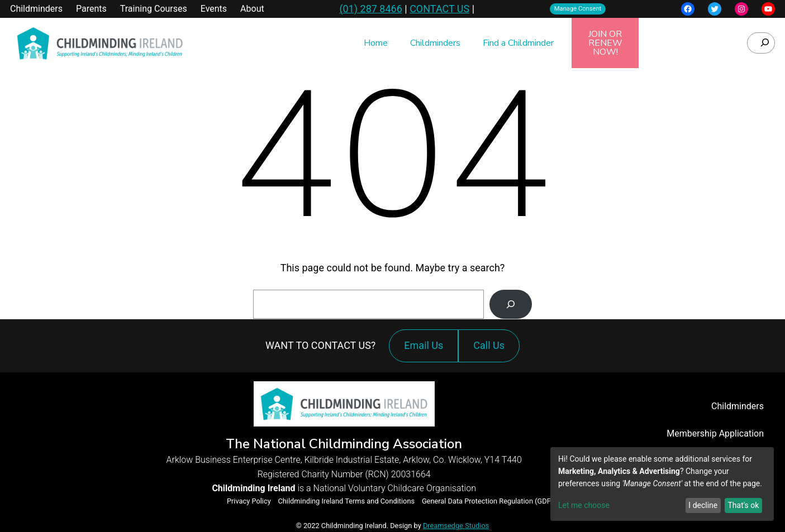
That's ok (743, 505)
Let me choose (584, 505)
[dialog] (662, 484)
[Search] (511, 304)
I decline (703, 505)
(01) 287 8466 (370, 9)
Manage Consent (578, 9)
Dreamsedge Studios (456, 526)
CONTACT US (439, 9)
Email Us (424, 345)
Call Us (492, 351)
